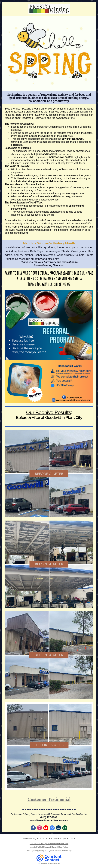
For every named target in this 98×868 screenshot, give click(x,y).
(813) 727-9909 (49, 817)
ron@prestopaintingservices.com (47, 851)
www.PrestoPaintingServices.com (49, 820)
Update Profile (36, 847)
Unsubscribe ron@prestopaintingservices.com (49, 844)
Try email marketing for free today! (49, 863)
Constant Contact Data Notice (56, 847)
